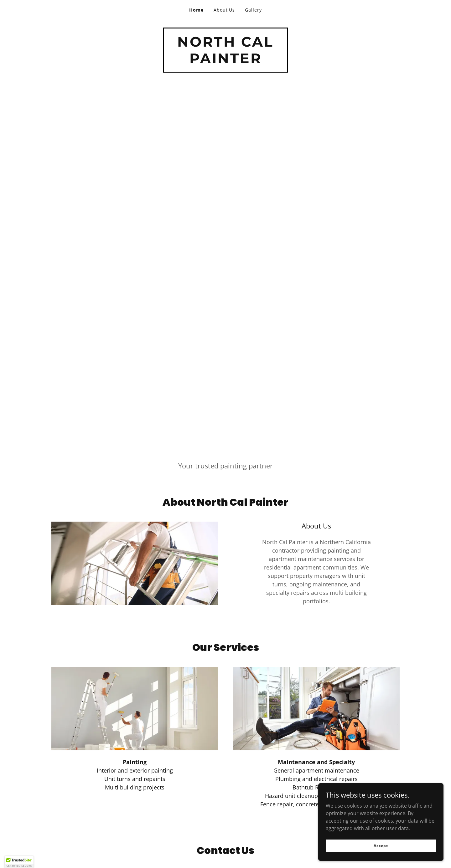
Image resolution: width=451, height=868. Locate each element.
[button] (19, 862)
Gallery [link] (253, 10)
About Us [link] (224, 10)
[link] (225, 61)
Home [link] (196, 10)
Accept (381, 846)
